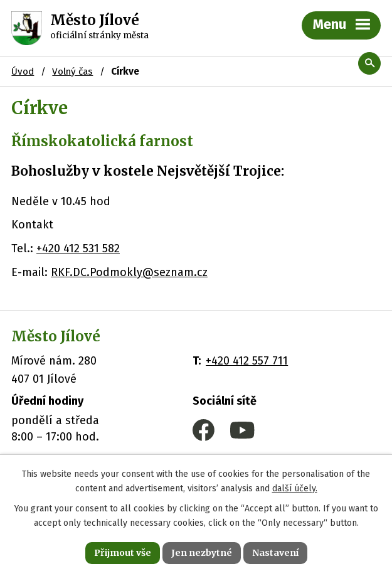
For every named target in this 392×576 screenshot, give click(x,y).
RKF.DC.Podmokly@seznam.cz (129, 272)
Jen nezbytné (202, 553)
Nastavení (275, 553)
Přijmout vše (123, 553)
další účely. (295, 488)
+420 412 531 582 (78, 248)
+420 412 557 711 (247, 361)
